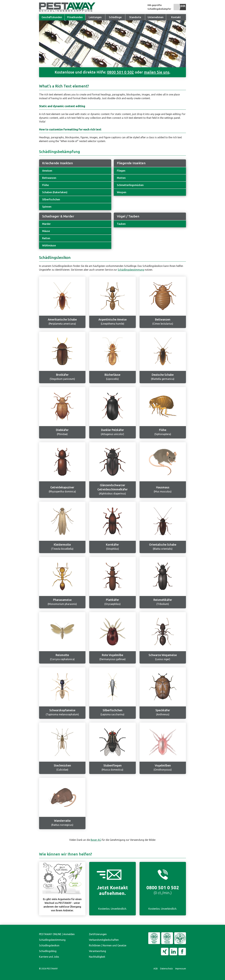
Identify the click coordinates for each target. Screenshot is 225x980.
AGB (156, 969)
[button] (156, 17)
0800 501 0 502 (120, 72)
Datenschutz (166, 969)
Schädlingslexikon (49, 945)
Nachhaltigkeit (97, 957)
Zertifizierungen (98, 934)
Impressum (181, 969)
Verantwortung (97, 951)
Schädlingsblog (48, 951)
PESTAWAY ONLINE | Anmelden (57, 934)
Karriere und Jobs (49, 957)
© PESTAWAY (48, 969)
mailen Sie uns (157, 72)
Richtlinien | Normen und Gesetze (108, 945)
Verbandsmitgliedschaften (104, 940)
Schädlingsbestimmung (131, 270)
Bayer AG (96, 840)
